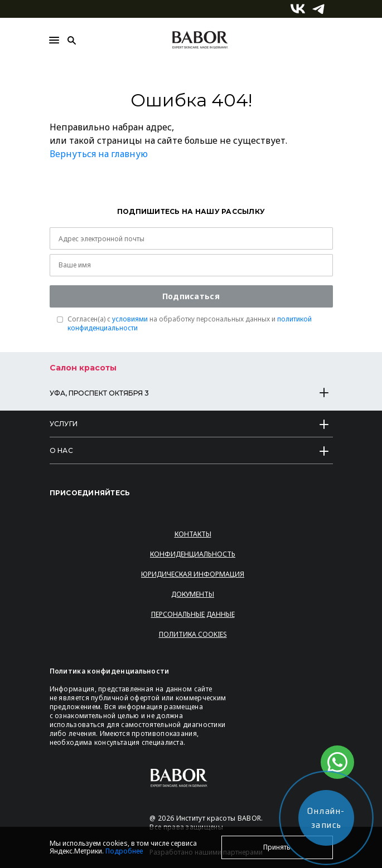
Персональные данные (193, 614)
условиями (130, 319)
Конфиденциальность (193, 554)
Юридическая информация (193, 574)
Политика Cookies (193, 634)
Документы (193, 594)
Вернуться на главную (99, 154)
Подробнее (124, 851)
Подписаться (191, 296)
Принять (277, 847)
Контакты (193, 534)
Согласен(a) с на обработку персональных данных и (190, 324)
